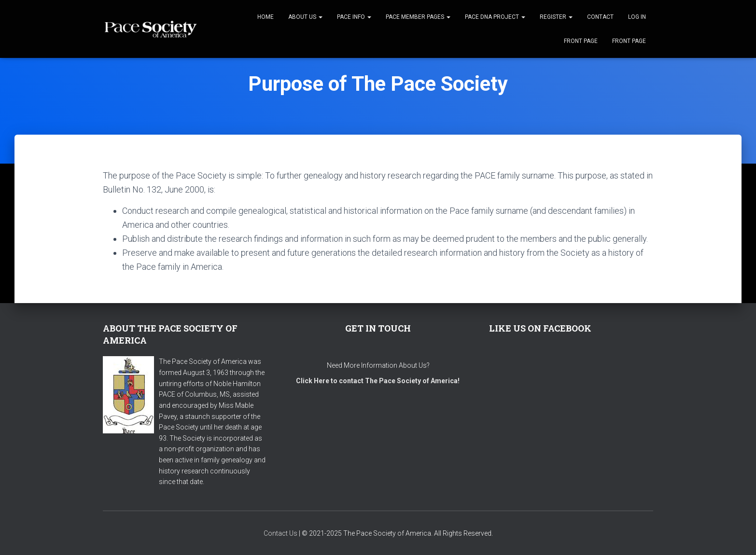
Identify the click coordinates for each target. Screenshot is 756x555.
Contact (600, 17)
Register (556, 17)
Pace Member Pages (418, 17)
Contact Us (280, 533)
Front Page (581, 41)
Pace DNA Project (495, 17)
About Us (305, 17)
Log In (637, 17)
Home (266, 17)
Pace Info (354, 17)
